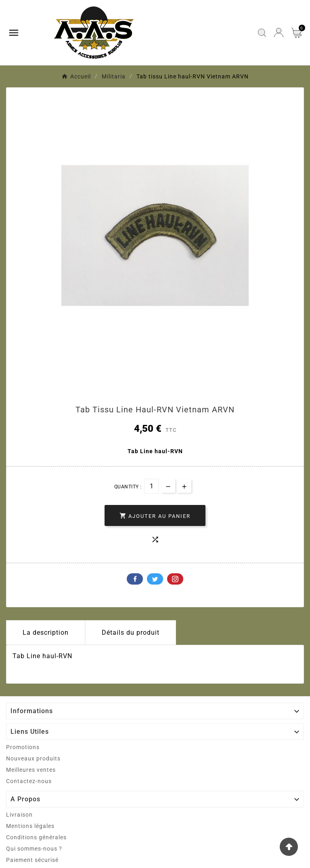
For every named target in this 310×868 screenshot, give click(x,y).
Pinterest (175, 579)
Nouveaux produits (33, 758)
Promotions (23, 747)
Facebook (135, 579)
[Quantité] (152, 486)
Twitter (155, 579)
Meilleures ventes (31, 770)
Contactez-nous (29, 781)
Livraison (19, 815)
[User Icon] (279, 33)
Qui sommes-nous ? (34, 849)
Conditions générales (36, 837)
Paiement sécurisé (32, 860)
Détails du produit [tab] (131, 633)
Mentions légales (30, 826)
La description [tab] (46, 633)
